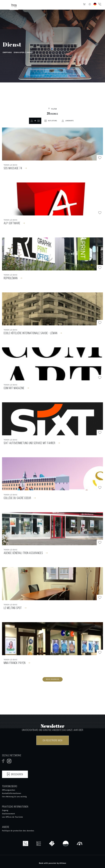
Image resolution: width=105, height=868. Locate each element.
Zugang (5, 810)
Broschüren (15, 774)
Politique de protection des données (18, 831)
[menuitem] (95, 4)
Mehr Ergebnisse (53, 679)
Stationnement (8, 814)
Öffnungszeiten (9, 790)
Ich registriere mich (53, 740)
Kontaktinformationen (12, 793)
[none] (95, 4)
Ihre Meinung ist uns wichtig (14, 797)
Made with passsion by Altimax (53, 863)
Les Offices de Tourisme (13, 817)
